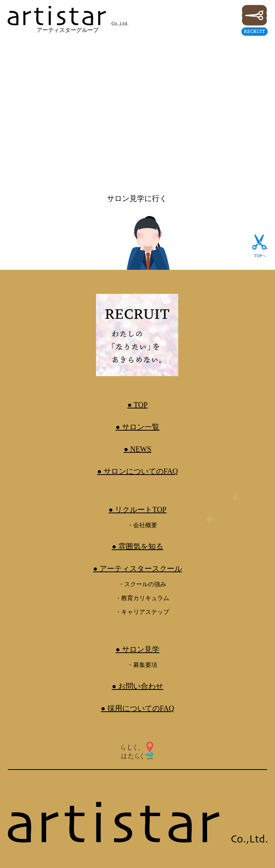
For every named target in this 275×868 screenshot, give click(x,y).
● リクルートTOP (137, 510)
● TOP (137, 405)
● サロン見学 (137, 649)
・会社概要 (142, 525)
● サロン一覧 (137, 427)
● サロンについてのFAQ (138, 471)
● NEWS (138, 449)
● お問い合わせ (137, 686)
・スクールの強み (142, 584)
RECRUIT (254, 31)
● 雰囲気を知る (137, 546)
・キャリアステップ (142, 612)
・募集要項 (142, 665)
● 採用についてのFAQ (138, 708)
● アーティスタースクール (137, 569)
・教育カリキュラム (142, 598)
